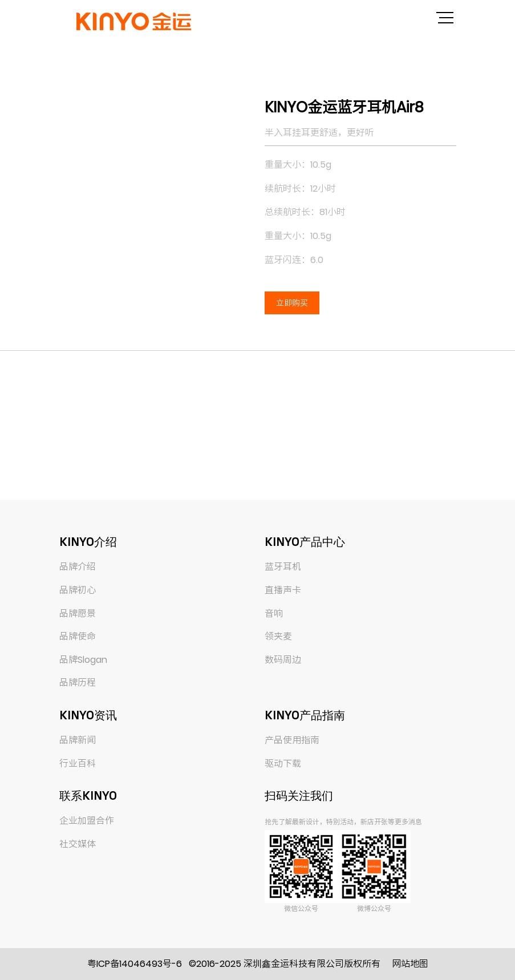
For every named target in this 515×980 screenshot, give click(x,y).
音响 (274, 613)
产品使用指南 (292, 740)
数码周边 (283, 660)
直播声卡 (283, 590)
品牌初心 (78, 590)
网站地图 (410, 964)
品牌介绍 (78, 567)
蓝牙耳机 (283, 567)
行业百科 (78, 764)
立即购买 (292, 303)
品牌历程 (78, 683)
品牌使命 (78, 636)
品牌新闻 (78, 740)
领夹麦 (278, 636)
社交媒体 (78, 844)
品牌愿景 (78, 613)
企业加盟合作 (87, 821)
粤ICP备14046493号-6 (135, 964)
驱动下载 (283, 764)
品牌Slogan (83, 660)
